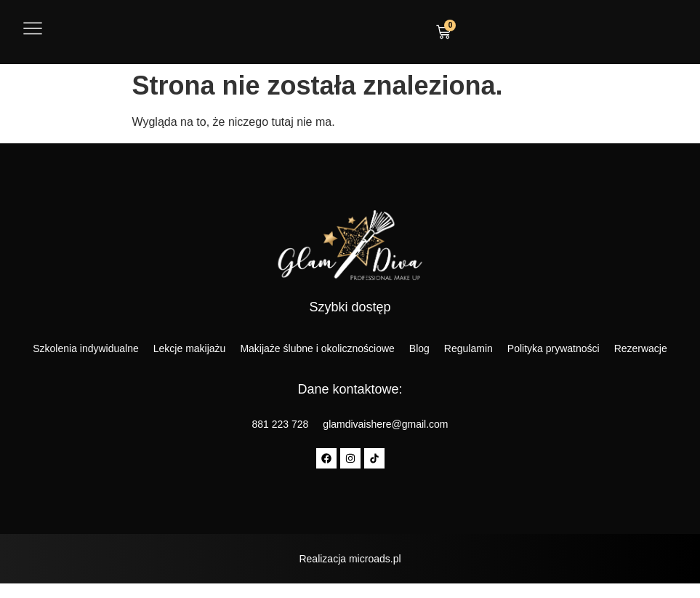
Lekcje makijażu (190, 348)
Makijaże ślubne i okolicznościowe (317, 348)
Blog (419, 348)
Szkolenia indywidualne (86, 348)
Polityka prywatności (554, 348)
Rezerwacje (641, 348)
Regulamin (468, 348)
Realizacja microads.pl (350, 559)
